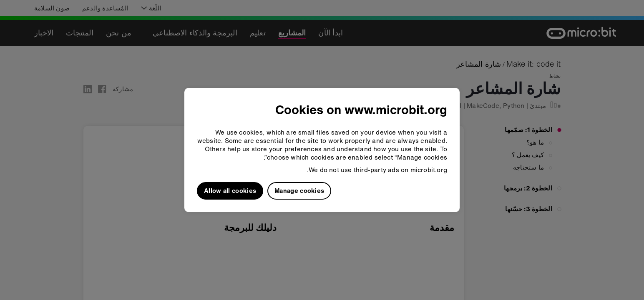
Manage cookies (299, 190)
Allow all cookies (230, 190)
